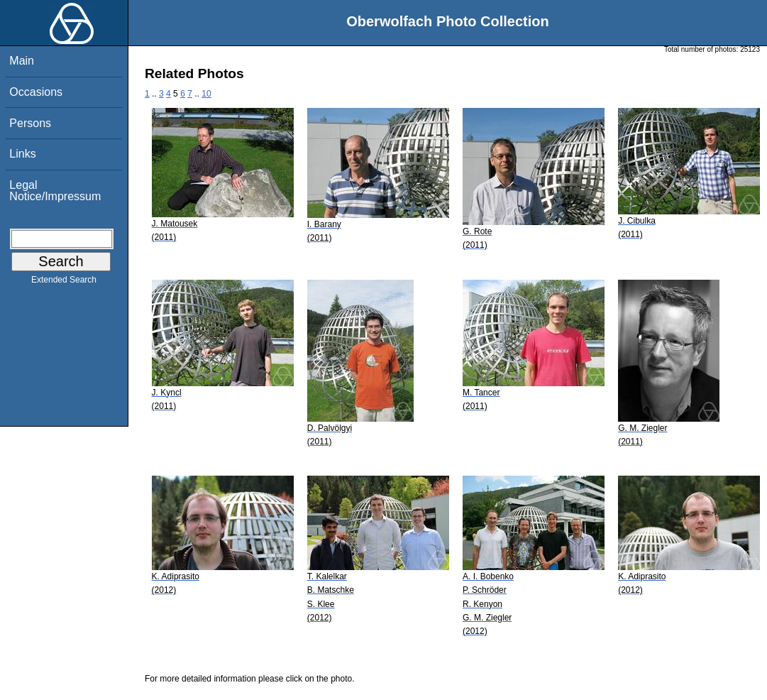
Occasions (36, 92)
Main (22, 61)
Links (22, 154)
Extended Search (64, 283)
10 (206, 94)
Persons (30, 123)
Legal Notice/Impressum (55, 191)
